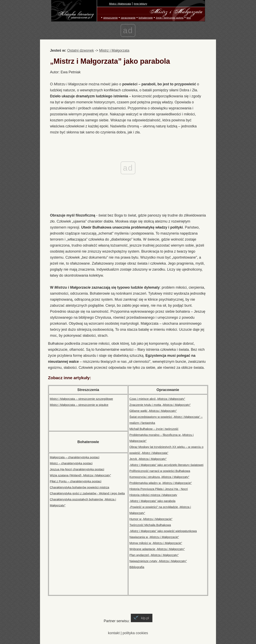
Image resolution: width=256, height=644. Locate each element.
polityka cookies (135, 633)
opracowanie (128, 18)
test (189, 18)
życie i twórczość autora (170, 18)
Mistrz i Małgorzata (120, 4)
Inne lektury (140, 4)
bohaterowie (146, 18)
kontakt (114, 633)
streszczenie (110, 18)
